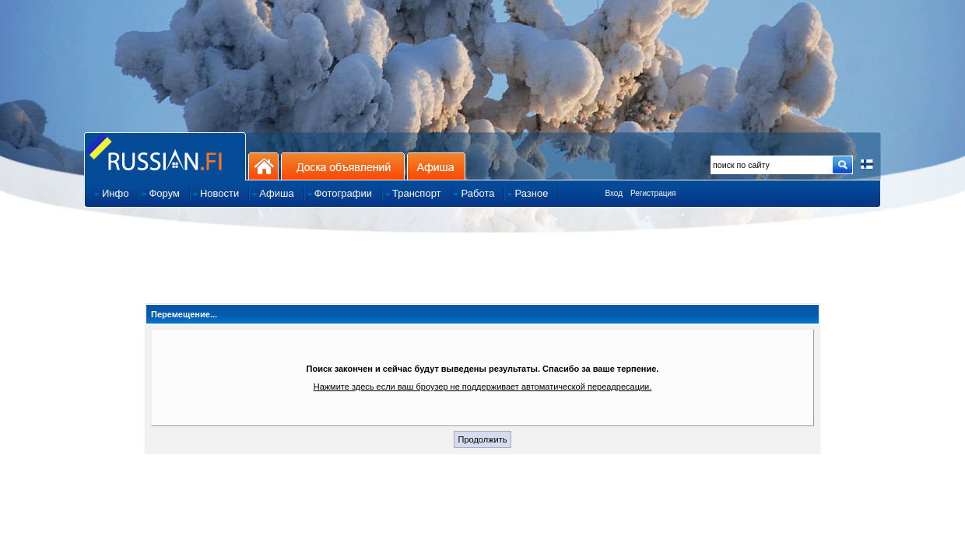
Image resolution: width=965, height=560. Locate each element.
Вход (614, 193)
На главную (263, 166)
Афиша (436, 166)
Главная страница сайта (165, 156)
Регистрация (653, 193)
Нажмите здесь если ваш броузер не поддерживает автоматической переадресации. (483, 387)
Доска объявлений (343, 166)
